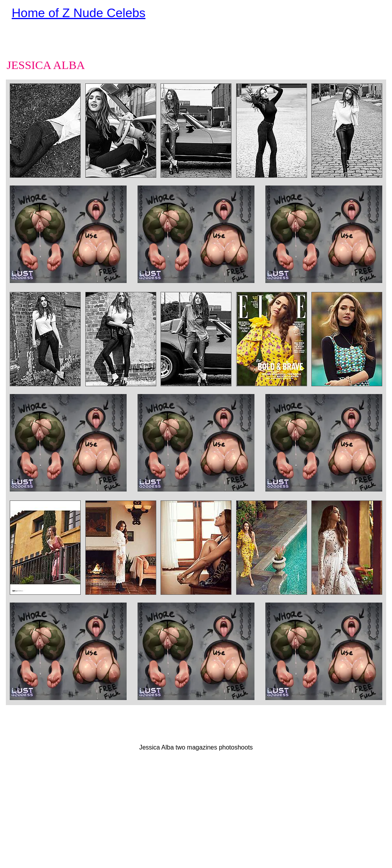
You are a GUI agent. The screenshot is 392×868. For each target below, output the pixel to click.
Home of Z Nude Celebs (79, 13)
